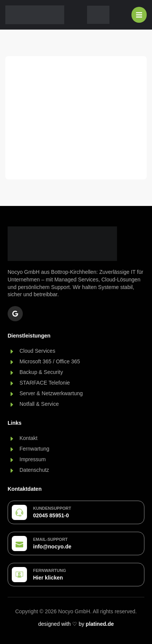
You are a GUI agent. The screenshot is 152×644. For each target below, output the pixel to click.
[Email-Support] (19, 543)
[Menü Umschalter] (139, 15)
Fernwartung (50, 570)
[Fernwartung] (19, 575)
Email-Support (50, 539)
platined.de (100, 624)
